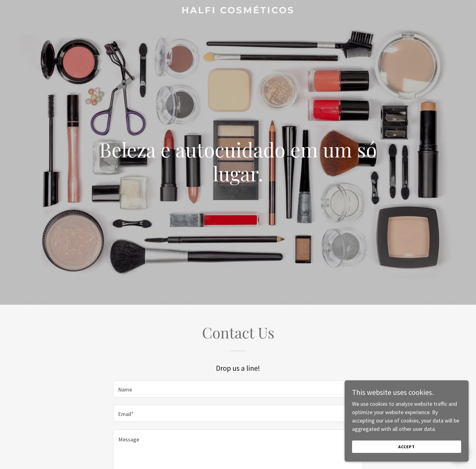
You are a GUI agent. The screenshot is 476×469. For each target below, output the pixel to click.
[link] (238, 11)
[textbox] (238, 389)
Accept (407, 447)
